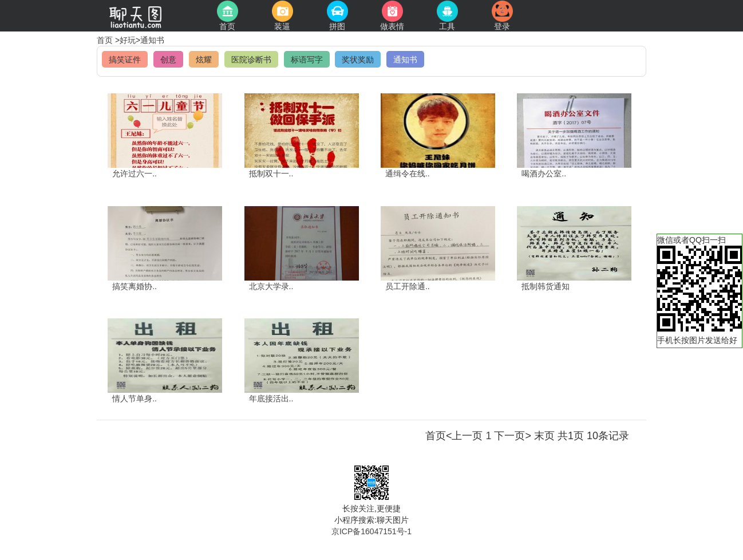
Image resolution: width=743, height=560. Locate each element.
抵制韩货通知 (546, 286)
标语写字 (307, 60)
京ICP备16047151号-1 (371, 531)
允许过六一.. (135, 173)
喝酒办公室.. (544, 173)
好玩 (128, 40)
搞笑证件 (125, 60)
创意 (168, 60)
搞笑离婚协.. (135, 286)
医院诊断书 (251, 60)
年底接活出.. (271, 399)
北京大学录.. (271, 286)
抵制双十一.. (271, 173)
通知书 (152, 40)
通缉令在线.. (408, 173)
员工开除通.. (408, 286)
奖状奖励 (358, 60)
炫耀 (204, 60)
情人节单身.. (135, 399)
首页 (106, 40)
